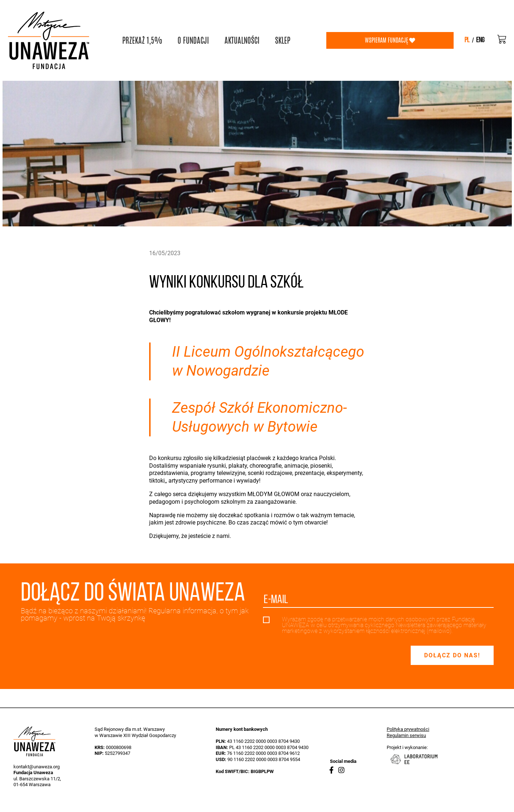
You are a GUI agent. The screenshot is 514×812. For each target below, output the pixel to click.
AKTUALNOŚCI (242, 40)
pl (467, 40)
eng (480, 40)
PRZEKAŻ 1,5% (142, 40)
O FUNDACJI (193, 40)
